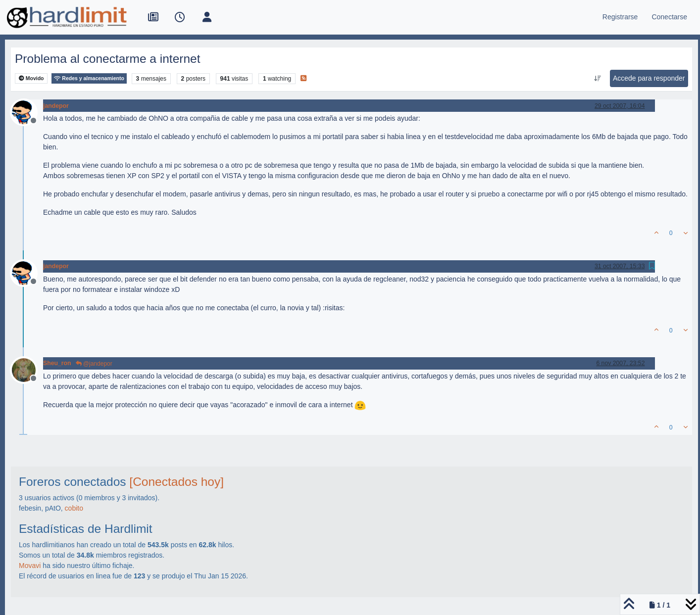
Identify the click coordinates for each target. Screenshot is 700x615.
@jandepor (94, 364)
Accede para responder (649, 78)
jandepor (56, 106)
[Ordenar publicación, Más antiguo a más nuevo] (597, 79)
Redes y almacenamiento (89, 78)
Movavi (30, 566)
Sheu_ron (57, 363)
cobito (74, 508)
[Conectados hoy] (176, 482)
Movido (31, 78)
